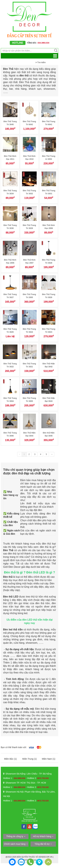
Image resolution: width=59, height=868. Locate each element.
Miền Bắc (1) (10, 759)
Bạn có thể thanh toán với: (14, 747)
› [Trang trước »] (52, 454)
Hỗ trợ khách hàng (42, 836)
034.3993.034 (19, 778)
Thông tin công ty (15, 836)
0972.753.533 (43, 778)
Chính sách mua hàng (15, 844)
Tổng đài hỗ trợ (42, 844)
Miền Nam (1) (49, 759)
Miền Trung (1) (29, 759)
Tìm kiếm (41, 62)
